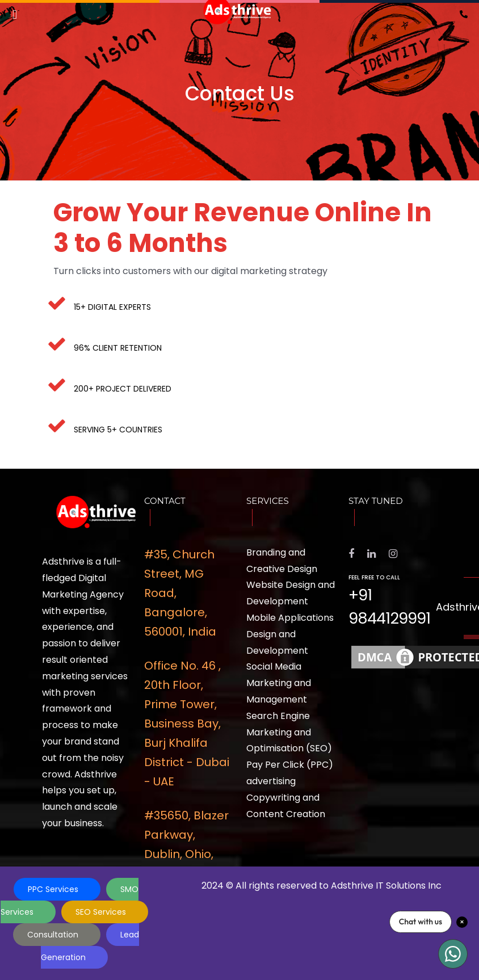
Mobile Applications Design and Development (290, 634)
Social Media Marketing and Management (279, 683)
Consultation (54, 935)
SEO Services (102, 912)
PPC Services (54, 889)
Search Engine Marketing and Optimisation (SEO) (289, 732)
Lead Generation (90, 946)
